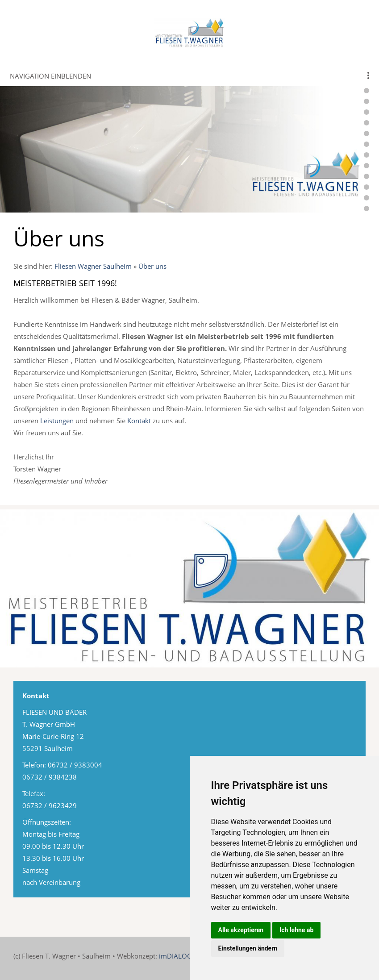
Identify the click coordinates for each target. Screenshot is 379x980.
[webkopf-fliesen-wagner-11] (367, 112)
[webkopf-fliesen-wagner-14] (367, 133)
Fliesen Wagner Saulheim (93, 266)
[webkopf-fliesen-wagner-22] (367, 209)
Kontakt (139, 421)
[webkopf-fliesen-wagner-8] (367, 91)
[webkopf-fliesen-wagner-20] (367, 198)
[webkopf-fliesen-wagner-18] (367, 176)
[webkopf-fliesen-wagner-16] (367, 155)
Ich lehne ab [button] (296, 930)
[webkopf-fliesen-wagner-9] (367, 101)
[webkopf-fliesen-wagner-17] (367, 166)
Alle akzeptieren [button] (241, 930)
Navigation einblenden (50, 76)
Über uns (152, 266)
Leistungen (57, 421)
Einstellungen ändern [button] (248, 948)
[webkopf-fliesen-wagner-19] (367, 187)
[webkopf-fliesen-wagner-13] (367, 123)
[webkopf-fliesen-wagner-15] (367, 144)
